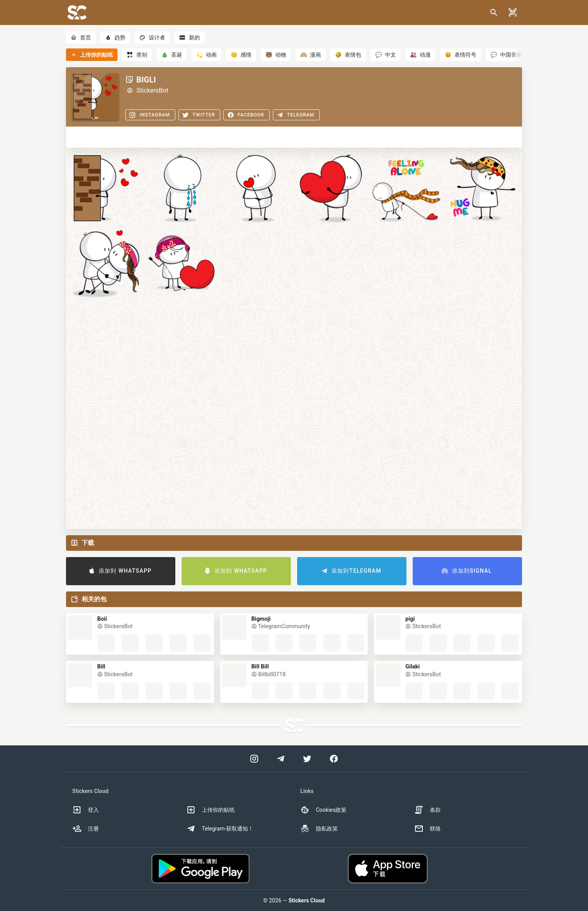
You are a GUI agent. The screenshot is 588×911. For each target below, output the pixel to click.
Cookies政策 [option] (323, 810)
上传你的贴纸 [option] (210, 810)
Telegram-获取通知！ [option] (220, 829)
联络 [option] (428, 829)
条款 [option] (428, 810)
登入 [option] (86, 810)
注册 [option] (86, 829)
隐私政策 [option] (319, 829)
